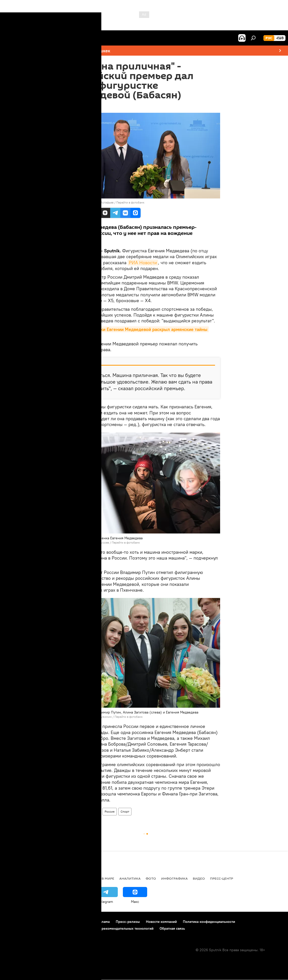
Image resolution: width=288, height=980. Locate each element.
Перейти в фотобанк (130, 202)
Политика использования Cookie (32, 928)
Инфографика (174, 878)
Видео (199, 878)
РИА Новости (143, 263)
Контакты (82, 922)
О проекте (14, 922)
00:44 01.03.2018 (82, 106)
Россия (110, 811)
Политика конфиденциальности (209, 922)
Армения (77, 811)
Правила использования (48, 922)
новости (14, 878)
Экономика (61, 878)
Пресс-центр (222, 878)
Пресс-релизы (128, 922)
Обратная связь (172, 928)
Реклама (103, 922)
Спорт (125, 811)
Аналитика (130, 878)
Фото (151, 878)
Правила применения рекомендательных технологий (109, 928)
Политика (87, 878)
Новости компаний (161, 922)
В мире (94, 811)
